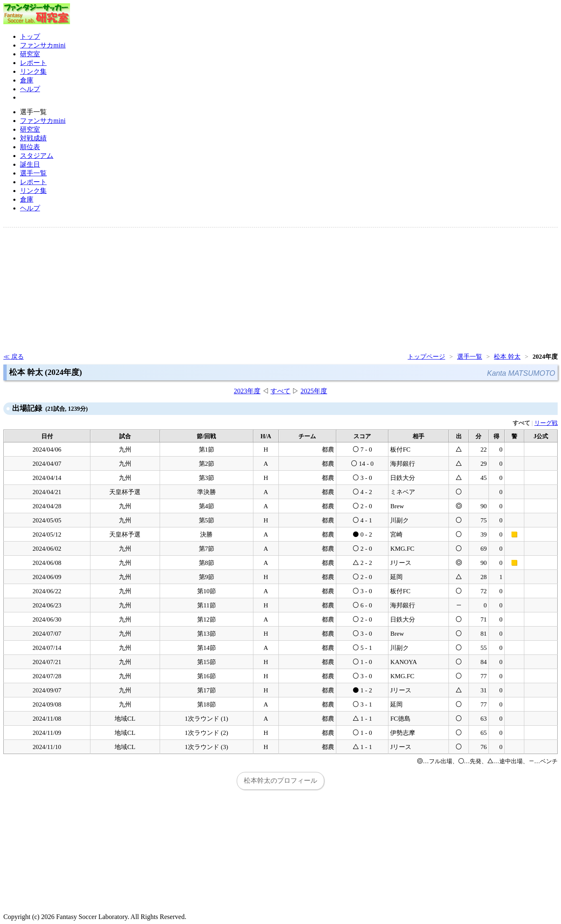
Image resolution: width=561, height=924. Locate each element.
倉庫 (27, 80)
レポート (33, 63)
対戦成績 (33, 138)
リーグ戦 (546, 423)
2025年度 (314, 391)
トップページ (426, 356)
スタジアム (37, 156)
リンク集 (33, 71)
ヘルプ (30, 89)
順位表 (30, 147)
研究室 (30, 54)
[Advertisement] (253, 289)
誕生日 (30, 164)
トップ (30, 36)
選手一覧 (33, 173)
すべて (280, 391)
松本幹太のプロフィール (280, 780)
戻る (18, 356)
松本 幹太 (507, 356)
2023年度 (247, 391)
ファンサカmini (43, 45)
